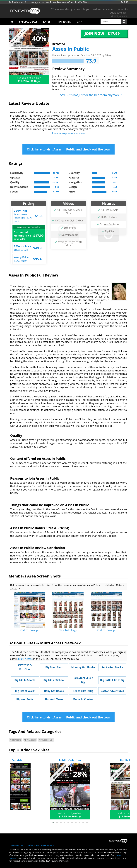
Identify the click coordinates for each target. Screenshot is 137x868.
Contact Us (14, 845)
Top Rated (64, 22)
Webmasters (33, 845)
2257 (23, 845)
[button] (53, 823)
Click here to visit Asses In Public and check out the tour (68, 149)
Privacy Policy (47, 845)
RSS (125, 2)
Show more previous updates (68, 133)
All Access (30, 740)
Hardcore (16, 740)
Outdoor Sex (46, 740)
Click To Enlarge (30, 630)
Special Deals (28, 22)
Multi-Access (25, 659)
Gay (79, 22)
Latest (47, 22)
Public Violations (70, 760)
